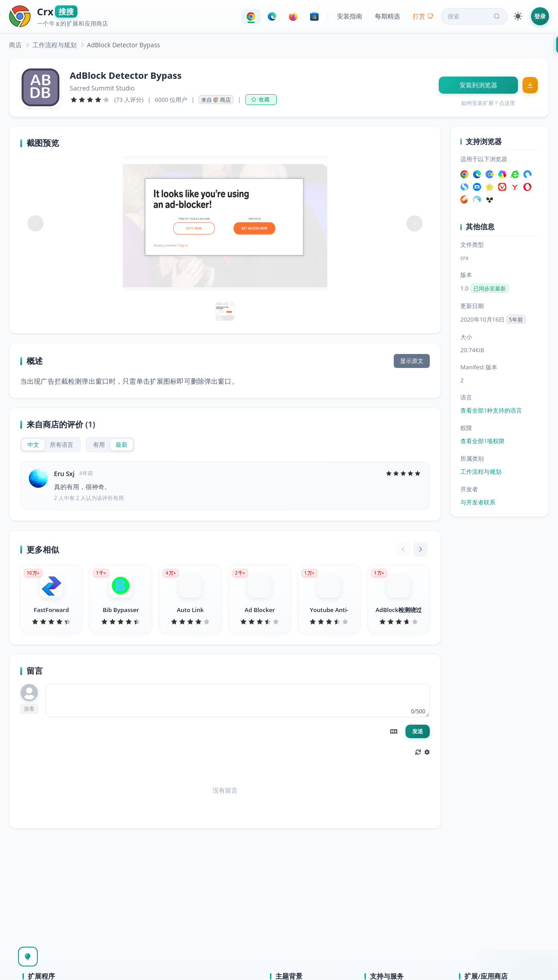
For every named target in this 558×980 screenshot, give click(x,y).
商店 (15, 45)
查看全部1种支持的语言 (491, 410)
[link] (15, 45)
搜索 (475, 16)
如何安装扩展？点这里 (488, 103)
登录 (540, 16)
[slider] (90, 100)
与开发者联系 (478, 502)
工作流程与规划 (54, 45)
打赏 (423, 16)
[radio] (33, 445)
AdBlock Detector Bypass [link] (123, 45)
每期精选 (387, 16)
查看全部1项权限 (482, 441)
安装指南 (350, 16)
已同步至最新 (490, 288)
